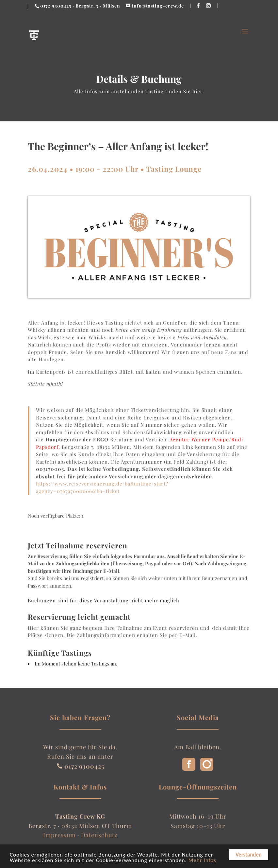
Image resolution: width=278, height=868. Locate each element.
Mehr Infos (202, 861)
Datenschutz (99, 835)
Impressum (59, 835)
